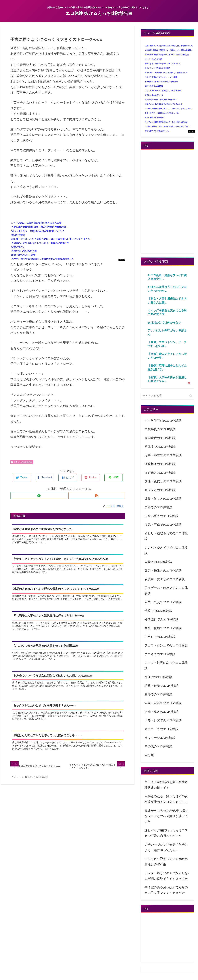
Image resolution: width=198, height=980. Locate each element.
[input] (167, 396)
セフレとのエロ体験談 (22, 462)
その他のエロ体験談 (158, 746)
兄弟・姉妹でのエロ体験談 (163, 455)
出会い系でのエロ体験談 (161, 516)
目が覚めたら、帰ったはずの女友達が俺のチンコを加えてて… (166, 799)
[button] (191, 396)
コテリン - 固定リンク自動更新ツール (122, 260)
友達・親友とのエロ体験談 (163, 481)
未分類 (149, 755)
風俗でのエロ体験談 (158, 694)
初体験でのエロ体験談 (160, 447)
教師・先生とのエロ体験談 (163, 570)
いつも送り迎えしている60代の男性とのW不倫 (166, 862)
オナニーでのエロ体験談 (161, 729)
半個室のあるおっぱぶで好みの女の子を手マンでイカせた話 (166, 890)
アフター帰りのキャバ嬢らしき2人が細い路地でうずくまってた (167, 876)
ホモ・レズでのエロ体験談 (163, 720)
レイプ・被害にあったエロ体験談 (166, 666)
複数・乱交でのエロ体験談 (163, 602)
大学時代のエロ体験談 (160, 438)
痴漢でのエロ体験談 (158, 677)
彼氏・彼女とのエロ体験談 (163, 499)
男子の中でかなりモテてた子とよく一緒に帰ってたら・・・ (166, 847)
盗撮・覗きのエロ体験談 (161, 712)
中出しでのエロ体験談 (160, 637)
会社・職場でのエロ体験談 (163, 628)
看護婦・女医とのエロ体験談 (165, 579)
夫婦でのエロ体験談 (158, 507)
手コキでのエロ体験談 (160, 654)
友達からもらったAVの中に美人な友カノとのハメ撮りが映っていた (167, 816)
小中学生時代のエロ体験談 (163, 421)
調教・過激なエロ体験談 (161, 686)
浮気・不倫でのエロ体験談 (163, 525)
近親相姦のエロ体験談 (160, 464)
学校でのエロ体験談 (158, 611)
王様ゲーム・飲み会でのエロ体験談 (166, 591)
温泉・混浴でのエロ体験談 (163, 703)
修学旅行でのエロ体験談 (161, 619)
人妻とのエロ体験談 (158, 562)
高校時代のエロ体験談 (160, 429)
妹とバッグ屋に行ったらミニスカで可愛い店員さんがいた (166, 833)
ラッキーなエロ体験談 (160, 738)
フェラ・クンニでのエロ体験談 (166, 645)
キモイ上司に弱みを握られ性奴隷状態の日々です (166, 785)
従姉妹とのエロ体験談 (160, 473)
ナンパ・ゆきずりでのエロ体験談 (166, 550)
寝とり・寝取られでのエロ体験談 (166, 536)
